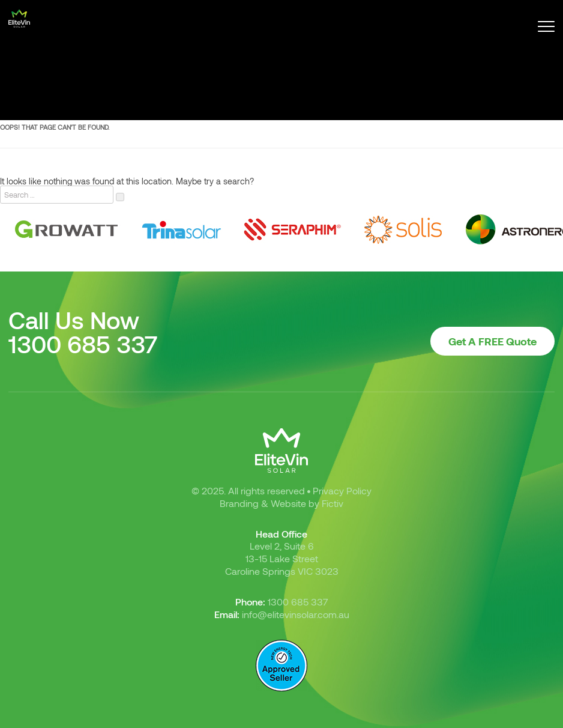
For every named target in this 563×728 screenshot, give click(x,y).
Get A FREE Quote (492, 341)
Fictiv (333, 503)
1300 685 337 (83, 344)
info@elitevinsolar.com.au (296, 614)
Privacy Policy (342, 490)
